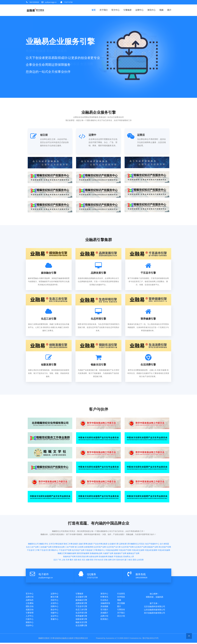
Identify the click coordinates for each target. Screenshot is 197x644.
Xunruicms (110, 639)
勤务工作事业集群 (71, 532)
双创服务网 (103, 545)
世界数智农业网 (58, 535)
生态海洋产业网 (140, 535)
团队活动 (30, 607)
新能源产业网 (153, 535)
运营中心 (139, 10)
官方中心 (115, 10)
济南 (106, 548)
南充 (130, 548)
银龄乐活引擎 (81, 623)
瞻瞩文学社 (44, 532)
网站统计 (92, 639)
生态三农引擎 (81, 610)
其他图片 (104, 613)
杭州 (122, 548)
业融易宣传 (105, 604)
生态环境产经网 (127, 535)
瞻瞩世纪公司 (33, 532)
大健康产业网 (108, 542)
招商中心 (55, 607)
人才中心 (30, 617)
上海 (63, 548)
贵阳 (134, 548)
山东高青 (140, 548)
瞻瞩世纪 (42, 639)
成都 (88, 548)
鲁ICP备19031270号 (151, 639)
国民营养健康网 (83, 542)
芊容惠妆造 (118, 545)
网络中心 (55, 539)
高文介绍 (121, 617)
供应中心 (55, 600)
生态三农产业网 (32, 535)
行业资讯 (121, 594)
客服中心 (55, 620)
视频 (161, 10)
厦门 (126, 548)
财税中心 (30, 623)
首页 (93, 10)
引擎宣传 (121, 610)
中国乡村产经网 (125, 539)
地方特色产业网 (78, 539)
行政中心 (30, 620)
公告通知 (30, 604)
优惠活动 (30, 610)
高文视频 (121, 604)
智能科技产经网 (69, 545)
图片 (169, 10)
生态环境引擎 (81, 613)
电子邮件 (44, 574)
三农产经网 (70, 535)
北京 (55, 548)
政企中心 (55, 610)
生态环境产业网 (100, 535)
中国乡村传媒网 (164, 539)
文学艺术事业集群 (56, 532)
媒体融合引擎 (81, 600)
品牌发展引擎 (124, 532)
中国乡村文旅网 (138, 539)
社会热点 (104, 600)
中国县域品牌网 (112, 539)
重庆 (71, 548)
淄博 (110, 548)
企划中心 (55, 604)
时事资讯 (104, 597)
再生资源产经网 (165, 535)
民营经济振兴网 (82, 545)
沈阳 (75, 548)
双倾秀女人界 (129, 545)
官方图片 (104, 610)
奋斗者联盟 (164, 532)
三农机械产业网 (45, 535)
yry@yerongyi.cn (51, 2)
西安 (92, 548)
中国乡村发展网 (151, 539)
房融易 (111, 545)
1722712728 (68, 2)
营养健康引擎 (81, 617)
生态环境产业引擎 (114, 535)
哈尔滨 (101, 548)
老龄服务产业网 (120, 542)
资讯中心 (151, 10)
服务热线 (141, 574)
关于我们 (103, 10)
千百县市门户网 (33, 539)
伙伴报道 (121, 597)
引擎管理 (30, 613)
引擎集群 (127, 10)
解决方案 (55, 597)
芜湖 (118, 548)
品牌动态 (30, 600)
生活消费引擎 (81, 627)
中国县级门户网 (91, 539)
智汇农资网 (79, 535)
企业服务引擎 (113, 532)
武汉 (84, 548)
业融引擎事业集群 (86, 532)
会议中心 (55, 617)
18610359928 (34, 2)
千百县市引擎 (45, 539)
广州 (59, 548)
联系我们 (104, 620)
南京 (80, 548)
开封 (96, 548)
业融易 (64, 639)
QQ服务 (91, 574)
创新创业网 (94, 545)
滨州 (114, 548)
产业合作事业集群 (100, 532)
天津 (67, 548)
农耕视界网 (88, 535)
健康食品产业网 (133, 542)
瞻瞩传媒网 (72, 542)
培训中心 (30, 627)
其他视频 (104, 607)
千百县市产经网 (65, 539)
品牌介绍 (30, 597)
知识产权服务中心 (152, 532)
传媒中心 (55, 613)
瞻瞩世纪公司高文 (138, 532)
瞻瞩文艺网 (62, 542)
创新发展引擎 (81, 620)
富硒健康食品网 (96, 542)
